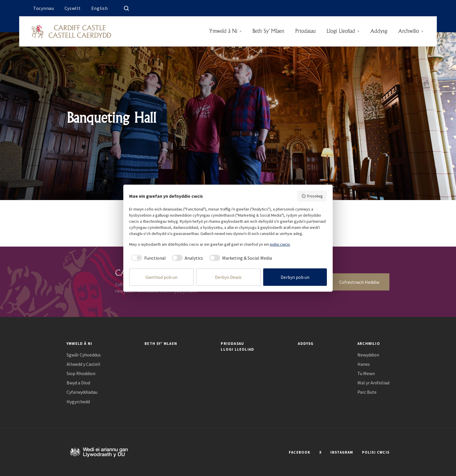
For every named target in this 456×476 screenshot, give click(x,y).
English (100, 8)
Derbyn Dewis (228, 277)
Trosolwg (312, 196)
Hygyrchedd (78, 402)
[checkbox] (147, 258)
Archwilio (409, 31)
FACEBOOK (300, 452)
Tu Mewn (366, 374)
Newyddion (368, 355)
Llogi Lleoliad (341, 31)
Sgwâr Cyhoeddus (84, 355)
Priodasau (306, 31)
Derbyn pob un (295, 277)
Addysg (379, 31)
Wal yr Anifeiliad (373, 383)
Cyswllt (73, 8)
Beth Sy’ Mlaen (268, 31)
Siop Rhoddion (81, 374)
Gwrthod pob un (161, 277)
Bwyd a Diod (78, 383)
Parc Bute (367, 392)
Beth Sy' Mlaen (161, 343)
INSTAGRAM (342, 452)
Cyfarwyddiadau (82, 392)
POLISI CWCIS (376, 452)
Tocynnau (44, 8)
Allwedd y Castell (83, 364)
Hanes (364, 364)
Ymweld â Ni (223, 31)
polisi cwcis (280, 244)
